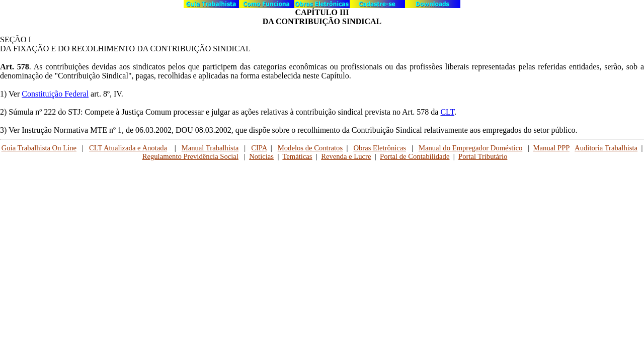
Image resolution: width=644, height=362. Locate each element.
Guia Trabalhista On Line (39, 148)
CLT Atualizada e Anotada (128, 148)
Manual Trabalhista (210, 148)
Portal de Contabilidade (415, 156)
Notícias (261, 156)
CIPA (259, 148)
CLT (447, 112)
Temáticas (297, 156)
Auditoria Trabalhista (606, 148)
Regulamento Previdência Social (190, 156)
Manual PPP (551, 148)
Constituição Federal (55, 94)
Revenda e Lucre (346, 156)
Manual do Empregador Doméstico (470, 148)
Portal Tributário (483, 156)
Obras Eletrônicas (380, 148)
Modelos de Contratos (310, 148)
